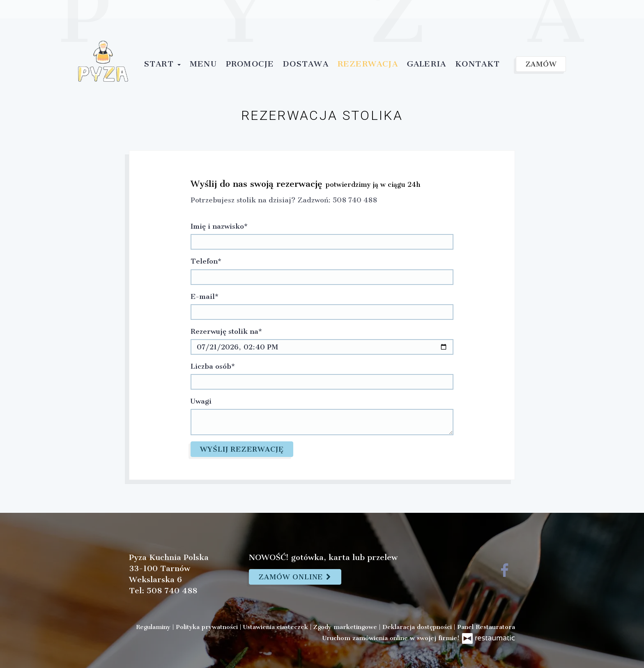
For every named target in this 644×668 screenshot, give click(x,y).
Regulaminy (154, 627)
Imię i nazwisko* (219, 226)
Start (162, 64)
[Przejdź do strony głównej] (103, 61)
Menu (203, 64)
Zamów (541, 64)
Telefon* (206, 261)
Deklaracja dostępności (418, 627)
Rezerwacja (368, 64)
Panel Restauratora (486, 627)
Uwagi (201, 401)
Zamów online (295, 577)
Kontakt (477, 64)
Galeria (427, 64)
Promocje (250, 64)
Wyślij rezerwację (242, 449)
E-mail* (205, 296)
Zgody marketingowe (346, 627)
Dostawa (306, 64)
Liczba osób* (213, 366)
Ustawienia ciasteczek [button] (277, 627)
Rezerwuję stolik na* (226, 331)
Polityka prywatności (208, 627)
